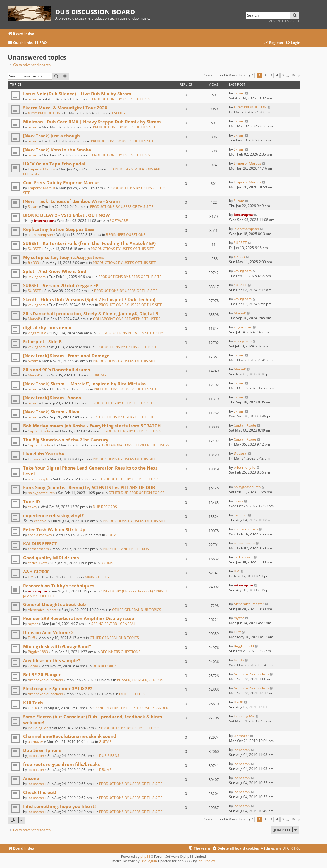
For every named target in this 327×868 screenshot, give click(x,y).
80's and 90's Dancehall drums (56, 370)
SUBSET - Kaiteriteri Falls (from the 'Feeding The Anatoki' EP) (89, 243)
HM (31, 577)
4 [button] (277, 75)
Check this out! (40, 792)
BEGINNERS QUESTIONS (126, 235)
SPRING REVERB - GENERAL (113, 624)
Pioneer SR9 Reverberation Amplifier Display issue (79, 618)
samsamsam (38, 549)
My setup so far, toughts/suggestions (63, 257)
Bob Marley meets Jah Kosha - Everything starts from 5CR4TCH (92, 426)
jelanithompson (40, 235)
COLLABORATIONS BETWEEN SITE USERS (127, 319)
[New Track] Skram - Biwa (51, 412)
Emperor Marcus (42, 169)
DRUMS (100, 375)
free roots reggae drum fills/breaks (61, 764)
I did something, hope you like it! (59, 806)
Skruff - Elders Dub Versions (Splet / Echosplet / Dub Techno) (89, 299)
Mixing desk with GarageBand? (57, 646)
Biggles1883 (38, 652)
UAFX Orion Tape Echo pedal (54, 164)
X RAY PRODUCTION (44, 113)
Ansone (31, 778)
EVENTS (118, 113)
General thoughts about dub (55, 604)
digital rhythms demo (47, 327)
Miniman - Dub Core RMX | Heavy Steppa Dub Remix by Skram (92, 122)
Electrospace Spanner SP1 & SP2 (58, 688)
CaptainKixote (39, 431)
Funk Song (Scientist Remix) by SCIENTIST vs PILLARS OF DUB (89, 487)
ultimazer (36, 742)
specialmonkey (40, 535)
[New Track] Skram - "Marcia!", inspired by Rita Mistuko (84, 384)
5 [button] (283, 75)
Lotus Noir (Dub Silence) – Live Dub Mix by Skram (77, 94)
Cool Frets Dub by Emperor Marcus (61, 182)
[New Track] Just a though (51, 136)
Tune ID (32, 501)
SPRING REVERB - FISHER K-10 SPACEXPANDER (130, 708)
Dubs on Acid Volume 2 (48, 632)
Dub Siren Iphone (42, 750)
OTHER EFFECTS (132, 694)
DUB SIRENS (109, 756)
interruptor (44, 221)
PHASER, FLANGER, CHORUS (126, 549)
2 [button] (265, 75)
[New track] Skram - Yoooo (52, 398)
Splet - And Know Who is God (55, 271)
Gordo (33, 666)
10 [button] (293, 75)
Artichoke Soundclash (45, 680)
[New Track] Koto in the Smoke (57, 150)
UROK (32, 708)
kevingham (37, 277)
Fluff (31, 638)
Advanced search (284, 21)
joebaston (36, 756)
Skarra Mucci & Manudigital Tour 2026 (65, 108)
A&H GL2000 (36, 572)
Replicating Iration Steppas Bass (59, 229)
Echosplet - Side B (42, 341)
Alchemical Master (43, 610)
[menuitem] (41, 43)
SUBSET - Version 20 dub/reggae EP (61, 285)
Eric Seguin (149, 861)
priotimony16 (39, 479)
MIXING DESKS (97, 577)
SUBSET (34, 249)
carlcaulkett (37, 563)
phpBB (146, 856)
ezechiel (41, 521)
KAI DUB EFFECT (40, 543)
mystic (33, 624)
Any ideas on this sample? (52, 660)
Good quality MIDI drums (51, 558)
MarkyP (34, 319)
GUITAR (112, 535)
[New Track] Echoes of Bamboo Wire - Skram (72, 201)
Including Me (38, 728)
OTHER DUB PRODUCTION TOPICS (137, 493)
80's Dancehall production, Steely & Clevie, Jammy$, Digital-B (91, 313)
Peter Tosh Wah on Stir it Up (54, 529)
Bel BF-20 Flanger (42, 674)
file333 (33, 263)
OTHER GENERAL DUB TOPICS (137, 610)
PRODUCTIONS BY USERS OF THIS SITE (124, 99)
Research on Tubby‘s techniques (59, 586)
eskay (32, 507)
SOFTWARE (119, 221)
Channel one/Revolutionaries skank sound (70, 736)
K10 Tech (33, 703)
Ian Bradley (206, 861)
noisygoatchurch (41, 493)
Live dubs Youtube (44, 454)
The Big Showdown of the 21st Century (66, 440)
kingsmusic (37, 333)
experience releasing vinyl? (53, 515)
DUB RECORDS (105, 507)
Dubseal (35, 459)
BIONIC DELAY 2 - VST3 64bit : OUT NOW (67, 215)
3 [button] (271, 75)
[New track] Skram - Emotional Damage (66, 356)
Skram (33, 99)
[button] (251, 75)
